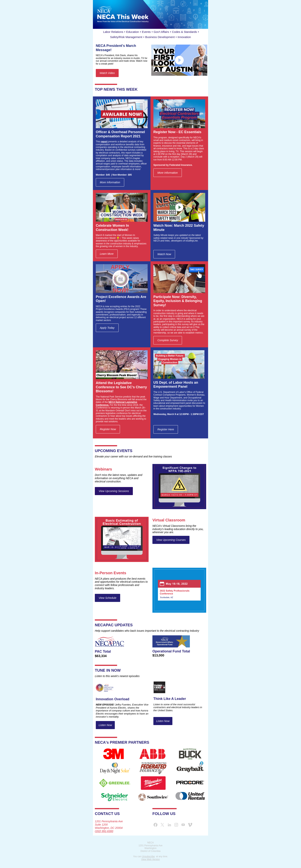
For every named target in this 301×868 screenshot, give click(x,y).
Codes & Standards (184, 32)
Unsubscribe (148, 856)
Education (133, 32)
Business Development (160, 37)
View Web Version (151, 859)
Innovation (184, 37)
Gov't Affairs (161, 32)
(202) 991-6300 (104, 831)
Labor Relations (113, 32)
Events (146, 32)
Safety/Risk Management (126, 37)
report (104, 142)
